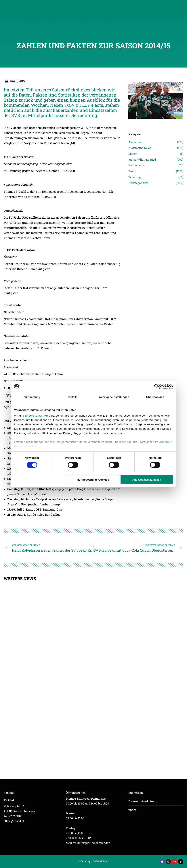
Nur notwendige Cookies (93, 480)
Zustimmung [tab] (32, 397)
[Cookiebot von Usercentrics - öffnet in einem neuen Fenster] (157, 386)
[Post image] (156, 124)
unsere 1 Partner (37, 416)
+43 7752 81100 (13, 816)
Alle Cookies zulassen (147, 480)
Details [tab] (73, 397)
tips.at (132, 810)
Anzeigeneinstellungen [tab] (114, 397)
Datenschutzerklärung (143, 801)
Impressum (136, 793)
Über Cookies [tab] (155, 397)
